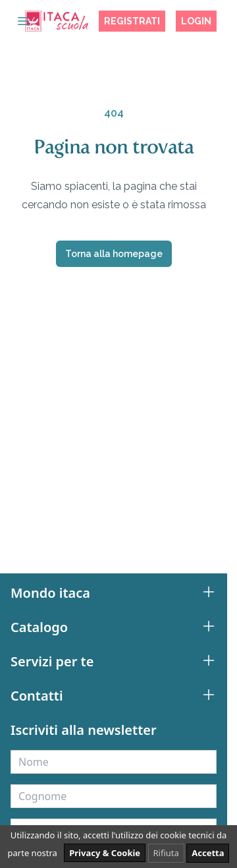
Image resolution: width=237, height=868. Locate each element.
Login (196, 21)
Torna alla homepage (114, 254)
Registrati (132, 21)
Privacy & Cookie (105, 853)
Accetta (208, 853)
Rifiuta (166, 853)
